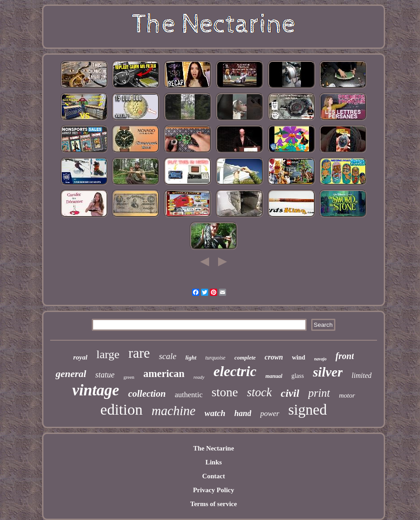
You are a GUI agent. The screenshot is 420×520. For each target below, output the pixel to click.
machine (174, 411)
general (71, 374)
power (270, 414)
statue (105, 375)
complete (245, 357)
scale (168, 356)
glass (298, 376)
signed (308, 410)
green (129, 377)
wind (299, 357)
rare (139, 353)
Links (214, 462)
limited (361, 375)
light (191, 357)
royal (81, 357)
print (319, 393)
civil (290, 393)
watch (215, 413)
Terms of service (214, 504)
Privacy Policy (214, 490)
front (345, 356)
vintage (96, 390)
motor (347, 395)
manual (274, 376)
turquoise (216, 358)
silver (328, 372)
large (108, 354)
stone (225, 392)
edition (121, 409)
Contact (214, 476)
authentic (189, 395)
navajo (321, 359)
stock (259, 392)
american (164, 374)
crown (274, 357)
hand (243, 413)
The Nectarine (213, 448)
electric (235, 371)
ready (199, 377)
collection (147, 394)
